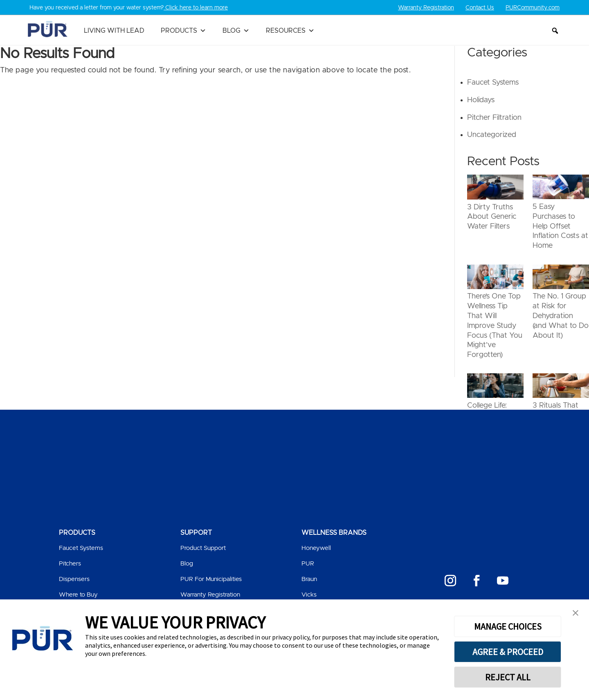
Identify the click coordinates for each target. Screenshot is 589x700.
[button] (555, 31)
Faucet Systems (493, 83)
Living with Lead (114, 31)
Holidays (481, 100)
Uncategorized (492, 135)
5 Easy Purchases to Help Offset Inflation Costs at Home (560, 226)
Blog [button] (236, 31)
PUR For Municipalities (211, 579)
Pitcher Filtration (494, 117)
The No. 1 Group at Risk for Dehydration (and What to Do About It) (561, 316)
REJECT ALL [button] (508, 677)
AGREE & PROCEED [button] (508, 652)
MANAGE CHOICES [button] (508, 626)
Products (183, 31)
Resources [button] (290, 31)
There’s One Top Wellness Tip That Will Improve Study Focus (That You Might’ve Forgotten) (495, 326)
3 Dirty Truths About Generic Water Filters (492, 217)
